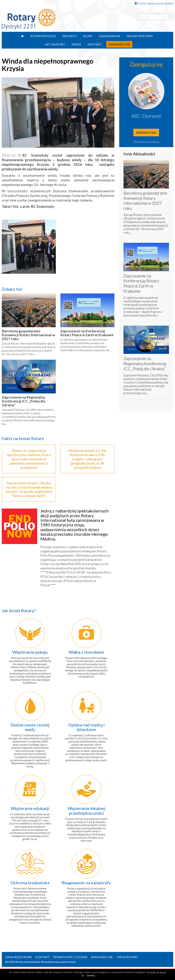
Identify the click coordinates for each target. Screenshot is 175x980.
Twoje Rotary (127, 957)
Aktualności (55, 44)
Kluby (88, 36)
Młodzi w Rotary (140, 36)
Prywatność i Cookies (70, 957)
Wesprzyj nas (146, 133)
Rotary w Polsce (43, 36)
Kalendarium (109, 36)
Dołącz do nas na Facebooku (154, 3)
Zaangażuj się (119, 44)
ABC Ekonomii (146, 116)
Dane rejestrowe (19, 957)
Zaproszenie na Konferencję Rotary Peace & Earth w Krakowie (87, 333)
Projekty (70, 36)
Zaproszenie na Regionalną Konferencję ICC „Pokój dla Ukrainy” (23, 401)
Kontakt (95, 44)
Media (76, 44)
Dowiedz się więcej (146, 142)
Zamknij (91, 975)
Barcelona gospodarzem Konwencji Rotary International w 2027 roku (28, 335)
